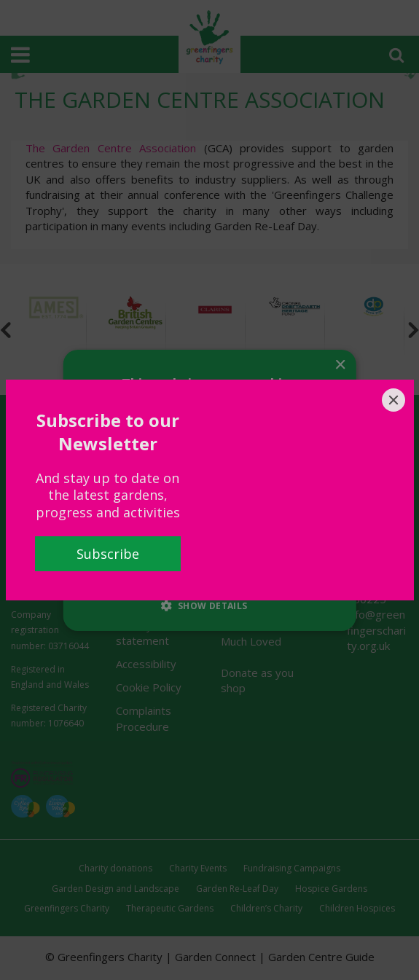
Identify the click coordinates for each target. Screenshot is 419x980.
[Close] (393, 400)
